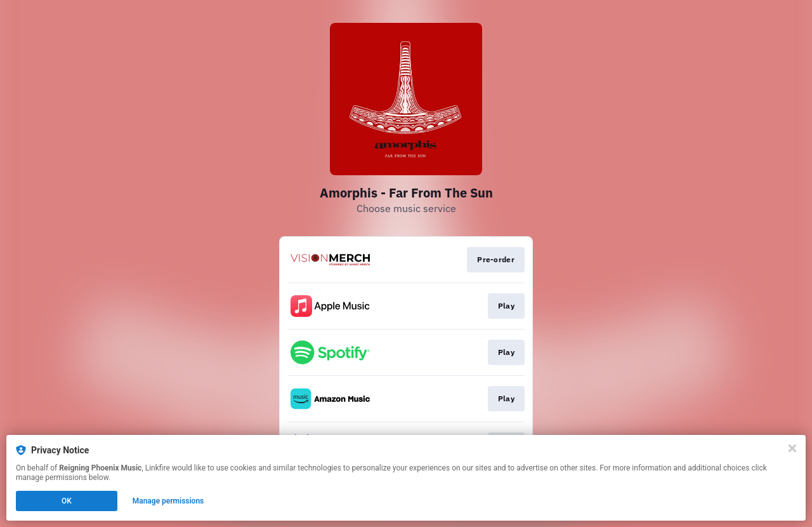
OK (67, 501)
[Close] (792, 448)
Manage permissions (168, 501)
